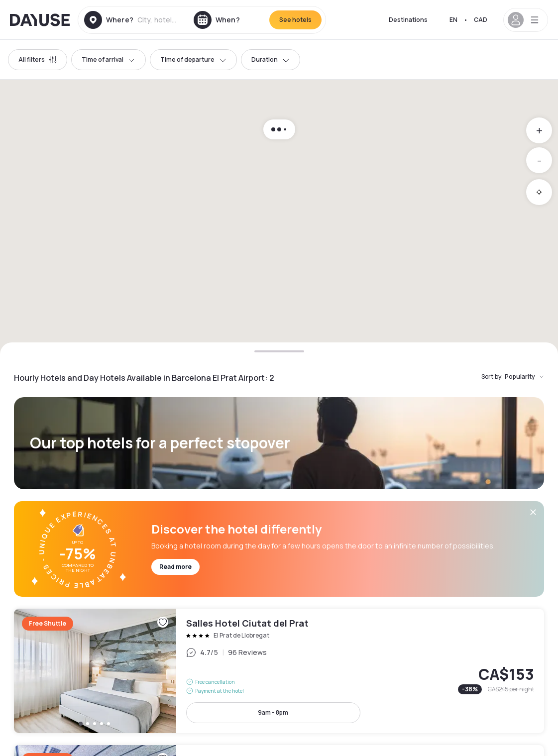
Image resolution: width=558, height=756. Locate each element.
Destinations (408, 20)
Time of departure (193, 59)
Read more (175, 567)
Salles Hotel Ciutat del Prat (279, 671)
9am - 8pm (273, 712)
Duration (271, 59)
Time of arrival (109, 59)
